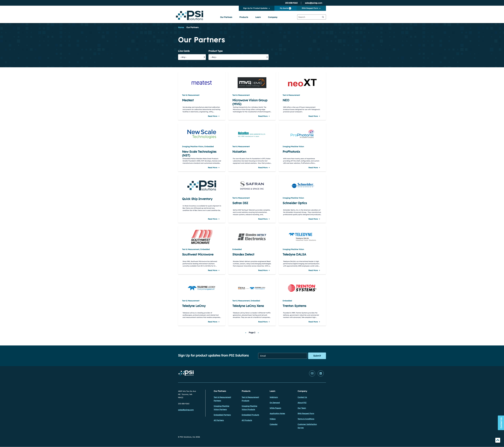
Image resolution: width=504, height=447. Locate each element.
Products (244, 17)
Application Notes (277, 413)
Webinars (274, 397)
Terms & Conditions (306, 419)
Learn (258, 17)
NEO (286, 100)
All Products (247, 420)
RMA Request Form (310, 8)
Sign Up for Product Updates (255, 8)
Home (181, 27)
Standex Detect (243, 254)
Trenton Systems (294, 306)
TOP (498, 441)
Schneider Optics (295, 203)
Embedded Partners (222, 415)
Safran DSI (240, 203)
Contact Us (302, 397)
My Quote (285, 8)
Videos (273, 419)
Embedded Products (250, 415)
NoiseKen (239, 152)
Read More (213, 116)
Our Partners (226, 17)
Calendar (274, 424)
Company (273, 17)
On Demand (275, 403)
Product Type (216, 51)
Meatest (188, 100)
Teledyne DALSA (294, 254)
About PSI (302, 403)
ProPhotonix (291, 152)
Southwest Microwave (198, 254)
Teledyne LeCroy (194, 306)
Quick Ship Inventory (197, 199)
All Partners (219, 420)
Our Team (302, 408)
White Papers (275, 408)
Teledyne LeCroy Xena (248, 306)
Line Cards (184, 51)
